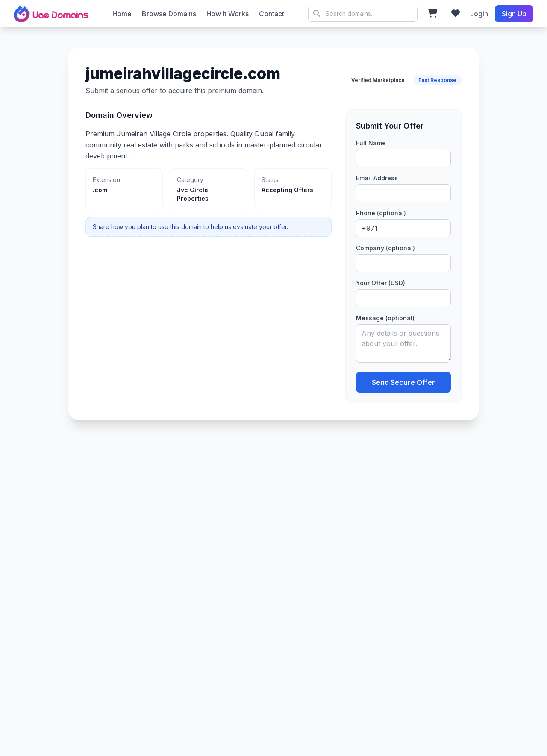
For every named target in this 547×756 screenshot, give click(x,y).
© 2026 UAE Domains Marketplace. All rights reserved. (363, 14)
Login (479, 14)
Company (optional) (385, 248)
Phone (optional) (381, 213)
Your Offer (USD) (381, 283)
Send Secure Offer (403, 382)
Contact (272, 14)
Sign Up (514, 14)
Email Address (377, 178)
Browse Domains (169, 14)
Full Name (371, 143)
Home (122, 14)
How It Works (228, 14)
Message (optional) (385, 318)
